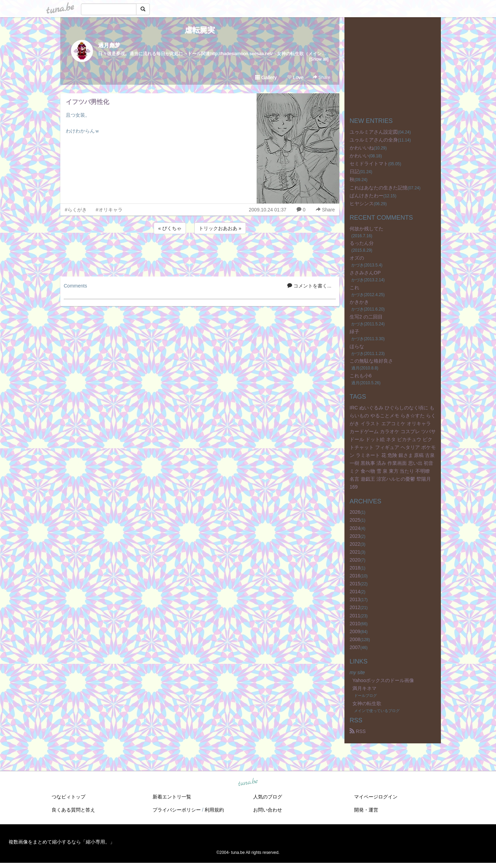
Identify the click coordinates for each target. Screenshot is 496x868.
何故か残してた (366, 229)
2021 (355, 552)
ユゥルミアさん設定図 (374, 132)
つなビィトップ (69, 797)
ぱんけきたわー (366, 196)
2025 (355, 520)
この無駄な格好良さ (371, 361)
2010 (355, 624)
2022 (355, 544)
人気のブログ (268, 797)
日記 (354, 171)
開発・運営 (366, 810)
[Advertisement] (200, 254)
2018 (355, 568)
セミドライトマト (369, 164)
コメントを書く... (309, 286)
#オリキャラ (109, 210)
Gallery (266, 77)
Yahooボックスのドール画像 (383, 680)
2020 (355, 560)
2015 (355, 584)
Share (322, 77)
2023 (355, 536)
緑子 (354, 332)
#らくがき (76, 210)
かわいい (359, 156)
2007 (355, 647)
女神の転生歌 (367, 703)
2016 (355, 576)
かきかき (359, 302)
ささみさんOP (365, 273)
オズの (357, 258)
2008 (355, 639)
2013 (355, 599)
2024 (355, 528)
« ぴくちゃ (170, 228)
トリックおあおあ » (220, 228)
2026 (355, 512)
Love (295, 77)
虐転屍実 (200, 30)
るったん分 (362, 243)
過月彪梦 (109, 45)
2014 (355, 592)
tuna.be (248, 783)
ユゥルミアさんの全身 (374, 140)
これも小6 (361, 376)
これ (354, 287)
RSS (358, 731)
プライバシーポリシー (177, 810)
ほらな (357, 346)
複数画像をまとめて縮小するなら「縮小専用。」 (62, 842)
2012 (355, 607)
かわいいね (362, 148)
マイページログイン (376, 797)
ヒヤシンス (362, 203)
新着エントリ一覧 (172, 797)
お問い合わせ (268, 810)
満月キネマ (364, 688)
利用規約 (214, 810)
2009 (355, 631)
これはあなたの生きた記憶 (379, 188)
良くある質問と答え (73, 810)
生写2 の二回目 (366, 317)
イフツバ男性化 (87, 102)
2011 (355, 616)
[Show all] (319, 59)
